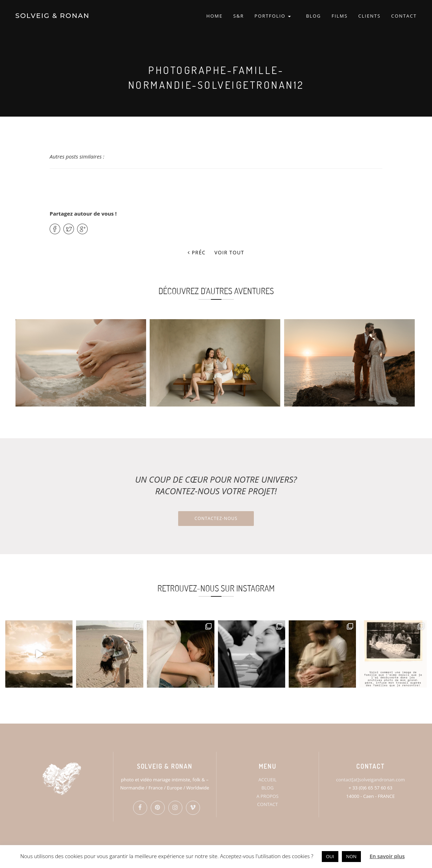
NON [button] (351, 856)
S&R (238, 16)
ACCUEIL (268, 780)
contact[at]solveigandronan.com (371, 780)
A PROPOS (267, 796)
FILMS (340, 16)
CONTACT (404, 16)
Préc (197, 252)
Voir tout (229, 252)
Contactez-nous (216, 518)
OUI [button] (330, 856)
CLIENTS (369, 16)
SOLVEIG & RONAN (53, 16)
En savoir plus (387, 856)
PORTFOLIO (273, 16)
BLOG (314, 16)
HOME (214, 16)
